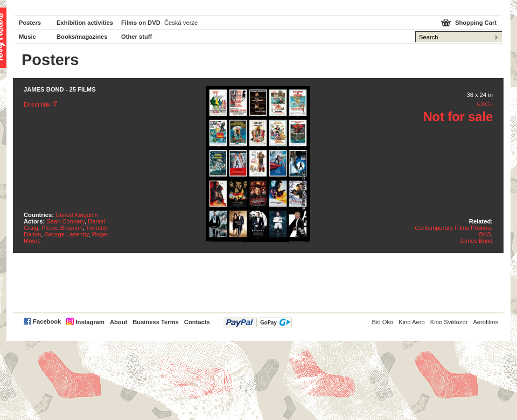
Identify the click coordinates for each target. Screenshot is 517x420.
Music (27, 37)
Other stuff (137, 37)
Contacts (197, 322)
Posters (30, 23)
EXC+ (485, 104)
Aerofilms (485, 322)
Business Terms (156, 322)
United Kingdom (77, 215)
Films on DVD (141, 23)
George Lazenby (67, 234)
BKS (485, 234)
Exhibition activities (85, 23)
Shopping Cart (476, 23)
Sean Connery (65, 221)
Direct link (37, 104)
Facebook (47, 321)
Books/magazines (82, 37)
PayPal (258, 322)
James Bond (476, 241)
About (118, 322)
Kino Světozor (449, 322)
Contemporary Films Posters (453, 228)
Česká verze (181, 23)
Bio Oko (382, 322)
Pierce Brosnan (62, 228)
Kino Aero (412, 322)
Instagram (90, 322)
